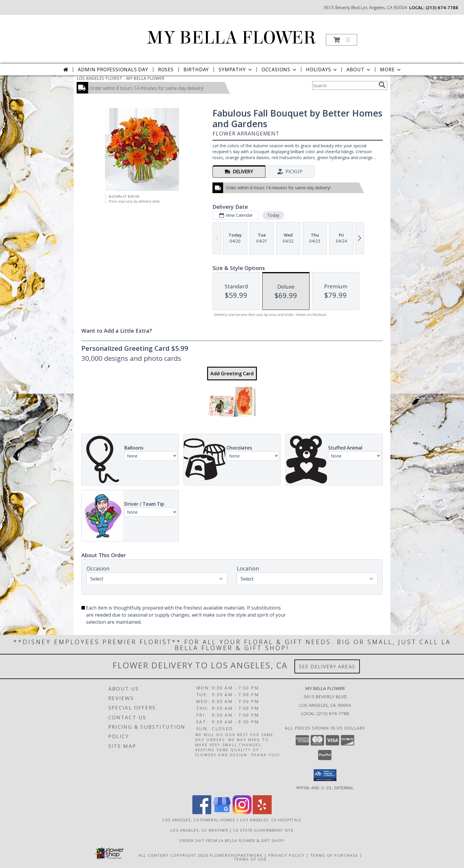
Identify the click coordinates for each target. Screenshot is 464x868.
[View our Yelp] (262, 812)
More (391, 69)
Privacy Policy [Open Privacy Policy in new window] (287, 855)
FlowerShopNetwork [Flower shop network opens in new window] (236, 855)
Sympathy (236, 69)
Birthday (196, 69)
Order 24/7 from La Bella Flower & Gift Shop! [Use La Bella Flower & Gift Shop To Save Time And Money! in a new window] (232, 840)
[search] (382, 85)
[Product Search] (344, 85)
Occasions (279, 69)
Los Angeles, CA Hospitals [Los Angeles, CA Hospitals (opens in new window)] (271, 819)
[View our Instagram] (242, 812)
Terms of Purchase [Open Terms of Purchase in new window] (334, 855)
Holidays (322, 69)
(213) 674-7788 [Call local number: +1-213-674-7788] (442, 7)
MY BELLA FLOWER (232, 38)
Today (273, 215)
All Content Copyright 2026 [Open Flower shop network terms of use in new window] (173, 855)
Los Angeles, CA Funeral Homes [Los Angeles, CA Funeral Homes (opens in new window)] (199, 819)
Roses (166, 69)
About (359, 69)
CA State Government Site (263, 830)
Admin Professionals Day (113, 69)
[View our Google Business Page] (222, 812)
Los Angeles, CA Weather (199, 830)
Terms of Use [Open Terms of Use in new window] (250, 859)
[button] (341, 40)
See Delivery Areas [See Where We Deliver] (327, 666)
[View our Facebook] (202, 812)
